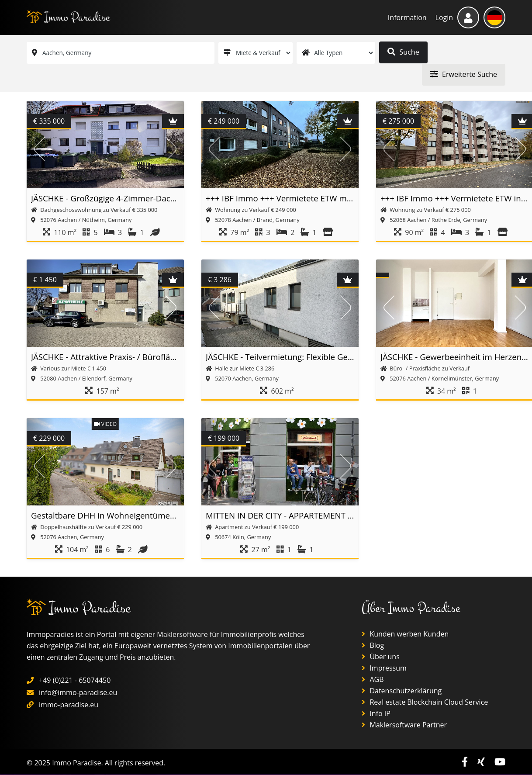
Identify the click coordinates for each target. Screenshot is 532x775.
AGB (373, 680)
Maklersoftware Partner (404, 725)
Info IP (376, 714)
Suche (404, 52)
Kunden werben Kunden (405, 634)
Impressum (384, 668)
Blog (373, 646)
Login (444, 17)
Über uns (381, 657)
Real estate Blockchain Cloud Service (425, 702)
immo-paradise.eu (69, 705)
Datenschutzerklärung (402, 691)
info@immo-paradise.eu (78, 693)
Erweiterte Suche (463, 74)
